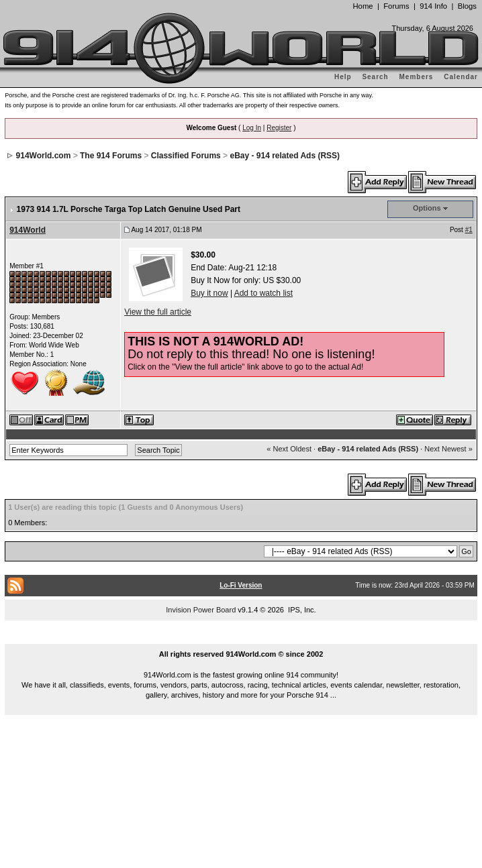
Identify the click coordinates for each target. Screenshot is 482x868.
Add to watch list (263, 293)
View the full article (158, 312)
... (241, 639)
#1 (469, 230)
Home (363, 6)
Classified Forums (186, 156)
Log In (252, 128)
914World (28, 230)
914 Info (433, 6)
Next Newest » (448, 449)
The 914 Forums (111, 156)
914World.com (44, 156)
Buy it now (209, 293)
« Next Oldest (289, 449)
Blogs (467, 6)
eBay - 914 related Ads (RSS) (285, 156)
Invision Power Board (201, 610)
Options (427, 208)
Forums (396, 6)
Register (279, 128)
